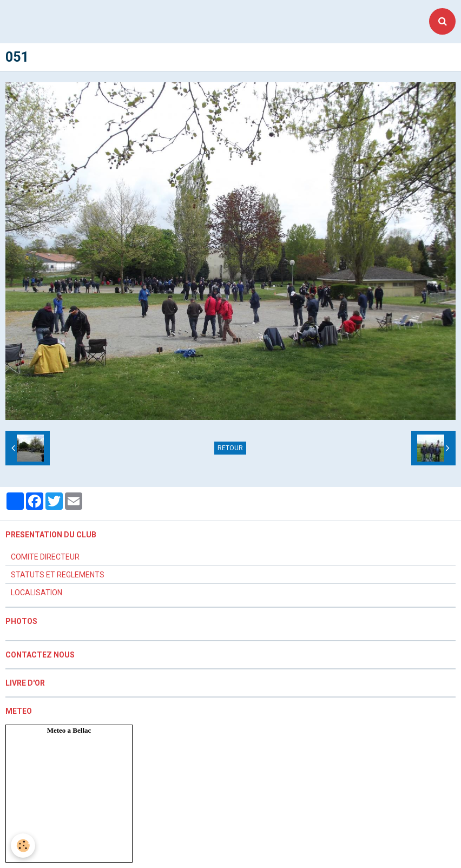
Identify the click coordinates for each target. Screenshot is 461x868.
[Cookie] (23, 846)
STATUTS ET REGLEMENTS (58, 575)
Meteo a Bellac (69, 730)
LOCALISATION (37, 593)
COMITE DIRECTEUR (45, 557)
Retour (230, 448)
